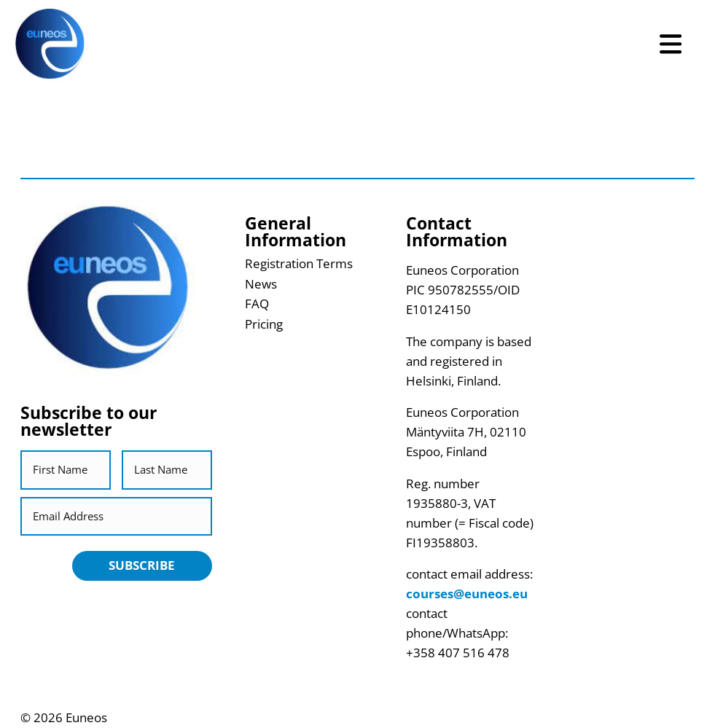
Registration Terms (299, 263)
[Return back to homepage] (50, 44)
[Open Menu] (671, 44)
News (261, 284)
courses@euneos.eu (467, 594)
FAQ (257, 304)
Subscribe (142, 565)
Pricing (264, 324)
